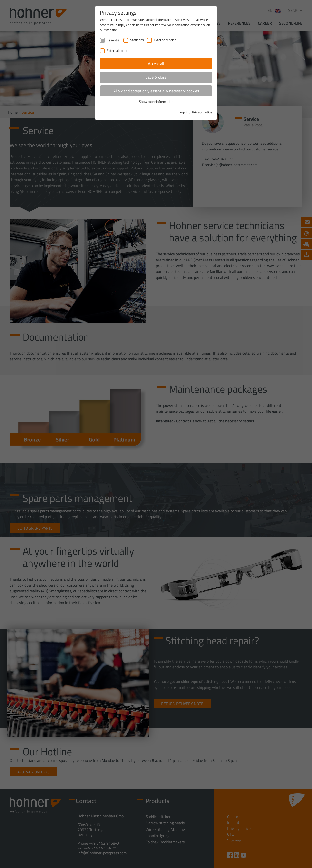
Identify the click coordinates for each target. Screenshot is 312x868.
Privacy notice (202, 112)
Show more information (156, 101)
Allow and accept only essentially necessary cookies (156, 91)
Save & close (156, 77)
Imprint (185, 112)
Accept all (156, 64)
